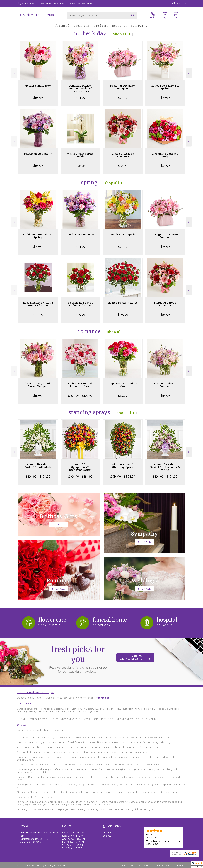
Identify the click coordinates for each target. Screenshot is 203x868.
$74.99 (123, 98)
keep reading (102, 698)
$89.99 (38, 396)
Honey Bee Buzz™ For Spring (165, 87)
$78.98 (80, 166)
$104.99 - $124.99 (38, 477)
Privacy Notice (143, 865)
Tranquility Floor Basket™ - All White (38, 466)
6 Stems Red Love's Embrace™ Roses (80, 304)
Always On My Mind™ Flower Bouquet (38, 385)
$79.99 (165, 98)
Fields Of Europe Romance (123, 155)
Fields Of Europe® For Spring (38, 236)
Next (189, 73)
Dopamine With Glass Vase (123, 385)
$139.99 (123, 315)
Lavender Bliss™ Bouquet (165, 385)
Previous (14, 73)
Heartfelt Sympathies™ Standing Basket (80, 467)
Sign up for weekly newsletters (135, 657)
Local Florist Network (162, 865)
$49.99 (80, 315)
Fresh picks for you (78, 659)
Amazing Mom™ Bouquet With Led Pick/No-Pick (80, 88)
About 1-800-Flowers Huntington (36, 692)
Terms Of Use (127, 865)
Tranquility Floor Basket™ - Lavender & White (165, 467)
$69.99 (123, 396)
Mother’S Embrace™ (38, 86)
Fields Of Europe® (123, 235)
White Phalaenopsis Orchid (80, 155)
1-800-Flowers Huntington (36, 15)
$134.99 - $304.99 (123, 477)
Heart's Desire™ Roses (123, 303)
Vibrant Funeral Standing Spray (123, 466)
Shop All (120, 34)
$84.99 (38, 98)
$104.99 (38, 315)
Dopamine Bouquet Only (165, 155)
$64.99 (165, 166)
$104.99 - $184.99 (80, 477)
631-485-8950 (29, 3)
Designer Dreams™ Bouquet (123, 87)
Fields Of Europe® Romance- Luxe (80, 385)
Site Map (179, 865)
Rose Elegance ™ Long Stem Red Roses (38, 304)
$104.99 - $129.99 (80, 396)
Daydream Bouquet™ (38, 154)
